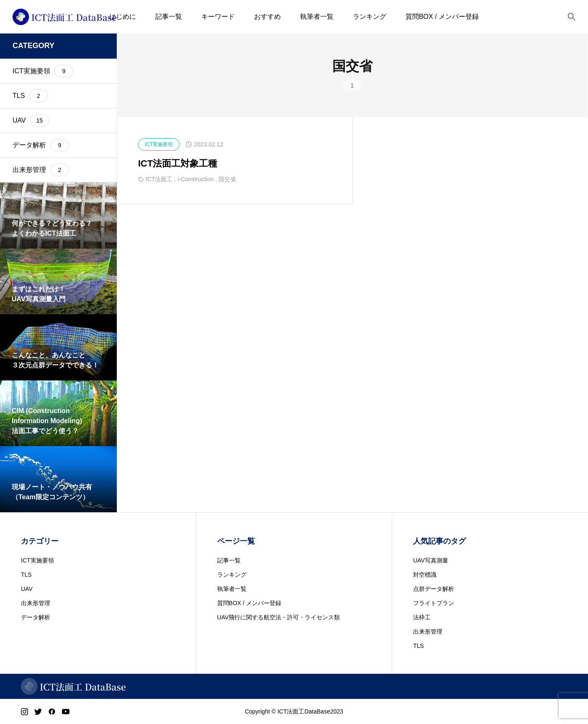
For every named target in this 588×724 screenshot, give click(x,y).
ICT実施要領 (37, 560)
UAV (27, 589)
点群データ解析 (434, 589)
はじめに (123, 17)
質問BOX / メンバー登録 (442, 17)
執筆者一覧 (317, 17)
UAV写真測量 (431, 560)
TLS (26, 575)
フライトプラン (434, 603)
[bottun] (571, 17)
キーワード (218, 17)
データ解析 (36, 617)
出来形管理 (36, 603)
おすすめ (267, 17)
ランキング (370, 17)
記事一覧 (169, 17)
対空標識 (425, 575)
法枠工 (422, 617)
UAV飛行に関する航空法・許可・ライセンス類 (279, 617)
